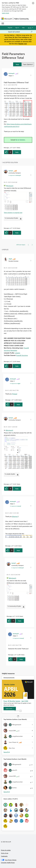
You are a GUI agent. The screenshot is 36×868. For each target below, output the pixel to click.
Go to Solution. (21, 140)
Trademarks (4, 856)
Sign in (17, 28)
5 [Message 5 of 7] (14, 655)
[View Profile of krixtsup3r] (12, 73)
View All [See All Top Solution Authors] (7, 752)
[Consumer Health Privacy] (18, 863)
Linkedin (17, 353)
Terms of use (5, 853)
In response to (15, 175)
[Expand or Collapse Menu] (3, 23)
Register (10, 28)
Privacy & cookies (6, 850)
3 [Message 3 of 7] (11, 546)
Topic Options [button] (27, 64)
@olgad (15, 394)
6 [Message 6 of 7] (10, 361)
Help (23, 28)
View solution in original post (13, 213)
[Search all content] (20, 32)
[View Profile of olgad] (10, 259)
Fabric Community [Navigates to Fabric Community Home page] (21, 19)
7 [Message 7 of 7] (11, 400)
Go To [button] (30, 28)
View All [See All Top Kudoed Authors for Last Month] (7, 792)
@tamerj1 (15, 516)
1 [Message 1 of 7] (10, 148)
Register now (23, 44)
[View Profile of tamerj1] (11, 171)
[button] (17, 64)
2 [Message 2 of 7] (10, 484)
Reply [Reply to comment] (17, 233)
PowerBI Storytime (22, 355)
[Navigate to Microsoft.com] (7, 19)
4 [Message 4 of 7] (10, 228)
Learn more (5, 13)
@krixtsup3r (10, 186)
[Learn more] (10, 709)
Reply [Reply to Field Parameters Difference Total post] (17, 152)
